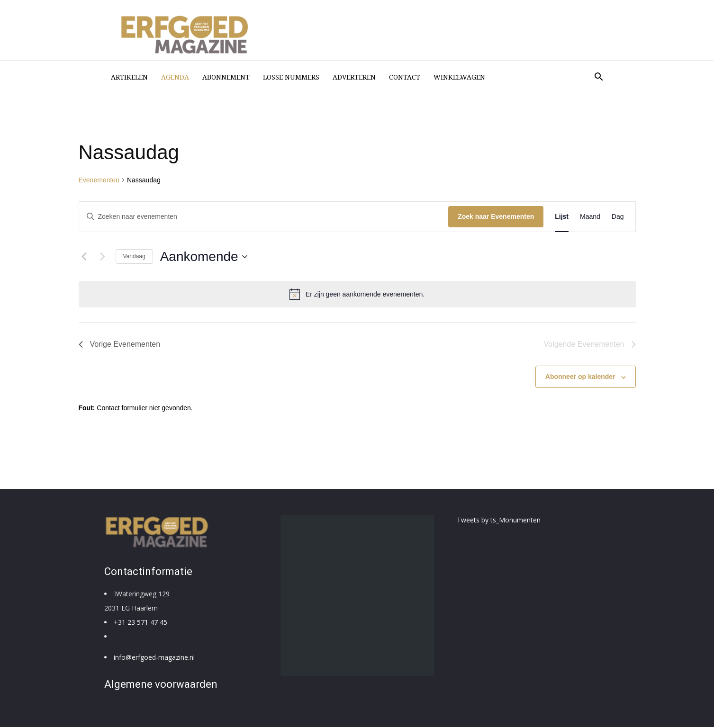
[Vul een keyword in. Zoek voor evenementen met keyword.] (264, 218)
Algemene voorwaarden (161, 685)
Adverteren (354, 77)
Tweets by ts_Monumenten (499, 521)
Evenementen (99, 181)
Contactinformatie (148, 572)
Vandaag (134, 257)
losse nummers (291, 77)
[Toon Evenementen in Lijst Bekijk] (562, 218)
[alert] (357, 295)
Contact (405, 77)
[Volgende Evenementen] (103, 258)
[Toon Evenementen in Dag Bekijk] (618, 218)
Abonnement (226, 77)
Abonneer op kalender (580, 377)
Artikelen (129, 77)
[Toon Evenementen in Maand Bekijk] (590, 218)
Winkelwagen (459, 77)
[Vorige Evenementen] (84, 258)
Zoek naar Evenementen (496, 217)
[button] (599, 78)
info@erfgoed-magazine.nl (154, 658)
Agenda (175, 77)
